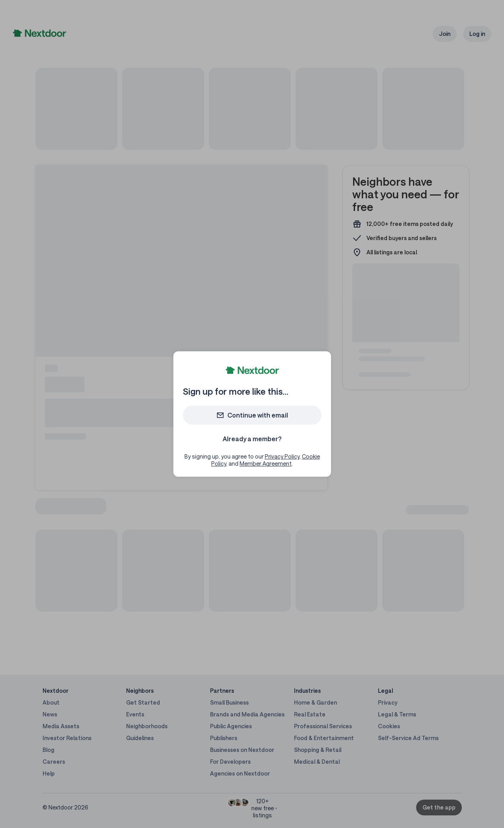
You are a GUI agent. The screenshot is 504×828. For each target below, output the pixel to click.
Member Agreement (266, 463)
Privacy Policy (282, 456)
